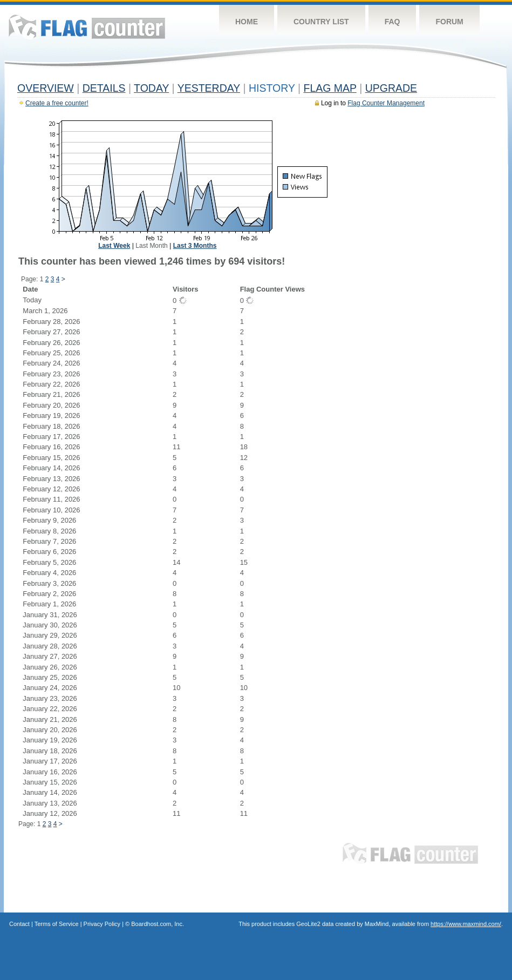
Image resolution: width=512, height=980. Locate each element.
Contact (19, 924)
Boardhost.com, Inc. (158, 924)
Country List (321, 22)
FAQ (392, 22)
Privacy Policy (102, 924)
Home (247, 22)
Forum (449, 22)
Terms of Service (57, 924)
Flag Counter (87, 27)
